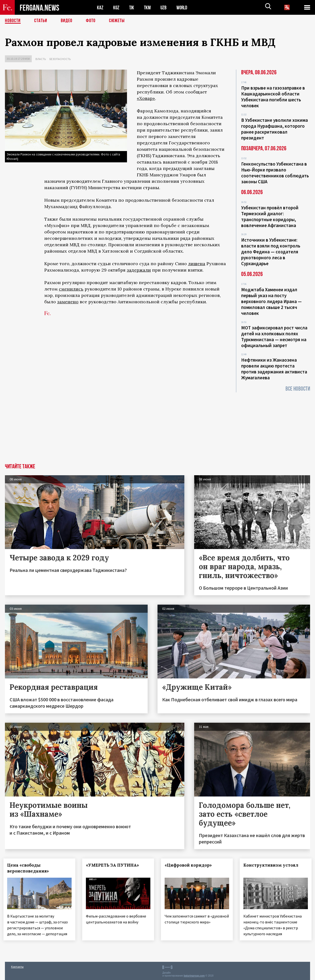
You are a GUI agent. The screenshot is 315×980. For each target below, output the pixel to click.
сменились (71, 289)
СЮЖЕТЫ (117, 21)
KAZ (100, 8)
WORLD (184, 8)
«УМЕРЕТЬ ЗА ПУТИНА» (114, 865)
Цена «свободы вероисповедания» (30, 868)
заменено (68, 302)
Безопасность (60, 59)
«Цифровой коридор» (190, 865)
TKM (148, 8)
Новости (13, 21)
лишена (197, 264)
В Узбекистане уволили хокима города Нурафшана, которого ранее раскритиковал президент (275, 129)
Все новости (298, 389)
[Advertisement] (157, 427)
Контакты (17, 966)
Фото (91, 21)
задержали (139, 270)
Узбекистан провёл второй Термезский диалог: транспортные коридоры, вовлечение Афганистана (270, 216)
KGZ (116, 8)
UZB (165, 8)
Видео (67, 21)
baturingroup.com (194, 975)
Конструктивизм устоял (272, 865)
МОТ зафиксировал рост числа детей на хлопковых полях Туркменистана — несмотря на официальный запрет (274, 337)
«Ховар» (146, 98)
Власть (41, 59)
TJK (132, 8)
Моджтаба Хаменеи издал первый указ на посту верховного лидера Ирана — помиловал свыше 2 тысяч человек (271, 301)
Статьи (41, 21)
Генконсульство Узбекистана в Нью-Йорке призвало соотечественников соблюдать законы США (275, 173)
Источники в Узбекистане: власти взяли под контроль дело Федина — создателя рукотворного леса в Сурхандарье (271, 252)
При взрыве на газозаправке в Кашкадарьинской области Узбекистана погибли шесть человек (273, 97)
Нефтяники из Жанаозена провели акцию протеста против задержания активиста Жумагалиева (274, 369)
